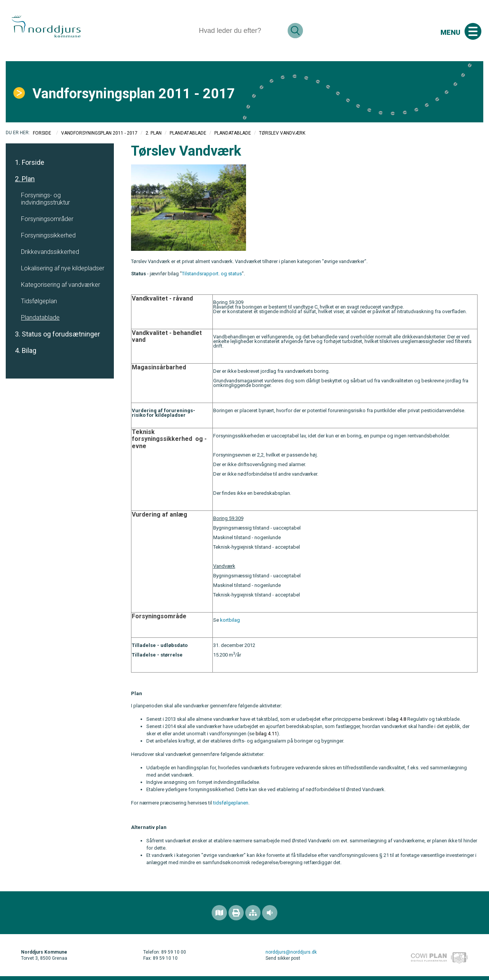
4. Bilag (26, 350)
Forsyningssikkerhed (48, 235)
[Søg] (240, 31)
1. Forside (30, 162)
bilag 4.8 (397, 719)
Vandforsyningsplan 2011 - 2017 (99, 133)
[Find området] (219, 913)
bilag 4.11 (266, 734)
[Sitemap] (253, 913)
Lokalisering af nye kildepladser (63, 268)
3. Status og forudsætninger (57, 334)
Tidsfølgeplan (39, 301)
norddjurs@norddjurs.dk (291, 952)
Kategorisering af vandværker (61, 285)
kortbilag (230, 620)
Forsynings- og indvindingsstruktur (45, 199)
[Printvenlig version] (236, 913)
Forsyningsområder (47, 219)
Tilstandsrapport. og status (212, 274)
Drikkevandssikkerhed (50, 252)
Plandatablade (188, 133)
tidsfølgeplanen (231, 803)
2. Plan (154, 133)
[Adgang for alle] (270, 913)
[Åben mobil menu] (473, 31)
